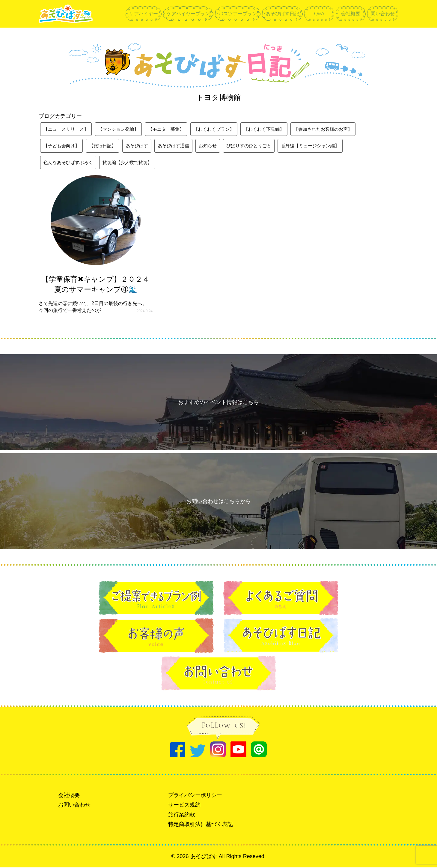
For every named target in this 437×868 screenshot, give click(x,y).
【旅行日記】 (106, 146)
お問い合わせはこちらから (218, 502)
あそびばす (142, 146)
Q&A (319, 14)
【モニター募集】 (173, 129)
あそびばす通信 (180, 146)
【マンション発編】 (123, 129)
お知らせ (216, 146)
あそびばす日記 (282, 14)
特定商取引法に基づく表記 (201, 825)
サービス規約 (184, 806)
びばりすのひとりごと (259, 146)
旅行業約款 (182, 815)
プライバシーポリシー (195, 796)
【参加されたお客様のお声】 (338, 129)
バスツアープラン (238, 14)
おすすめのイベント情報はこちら (218, 403)
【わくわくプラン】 (223, 129)
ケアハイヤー (144, 14)
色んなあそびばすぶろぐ (70, 163)
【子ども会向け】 (63, 146)
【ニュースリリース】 (67, 129)
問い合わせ (383, 14)
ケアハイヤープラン (188, 14)
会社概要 (351, 14)
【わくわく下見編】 (276, 129)
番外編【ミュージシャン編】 (324, 146)
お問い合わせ (74, 806)
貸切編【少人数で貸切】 (132, 163)
